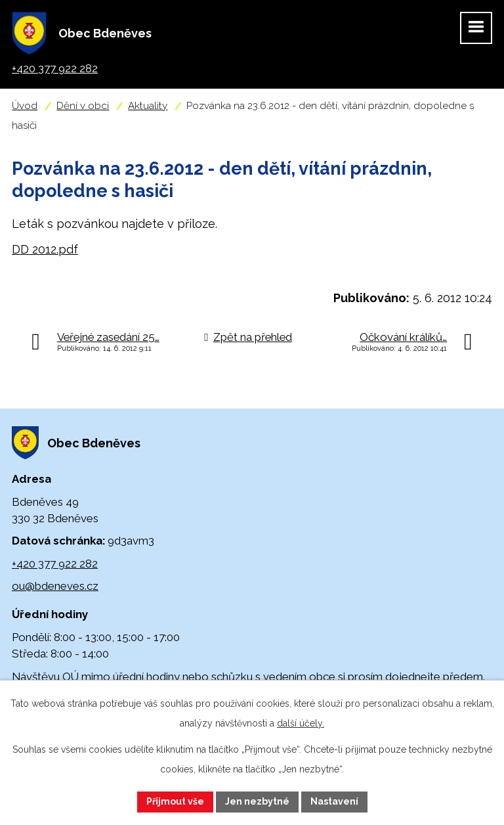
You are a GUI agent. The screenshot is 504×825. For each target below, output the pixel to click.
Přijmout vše (175, 801)
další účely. (301, 723)
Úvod (25, 106)
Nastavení (334, 801)
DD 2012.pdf (45, 249)
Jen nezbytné (257, 801)
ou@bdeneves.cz (55, 586)
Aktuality (148, 106)
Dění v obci (83, 106)
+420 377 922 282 (55, 564)
